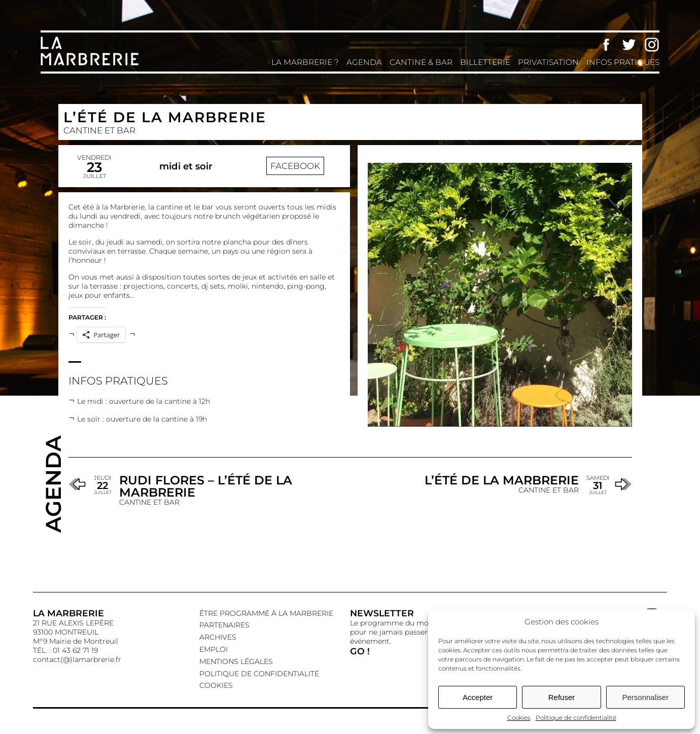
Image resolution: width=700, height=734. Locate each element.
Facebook (606, 45)
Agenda (364, 62)
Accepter (478, 697)
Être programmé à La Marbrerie (266, 613)
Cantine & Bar (421, 62)
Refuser (562, 697)
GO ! (360, 651)
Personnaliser (645, 697)
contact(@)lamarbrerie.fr (77, 659)
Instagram (652, 45)
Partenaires (224, 625)
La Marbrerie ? (305, 62)
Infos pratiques (623, 62)
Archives (218, 637)
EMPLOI (214, 649)
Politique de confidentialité (576, 718)
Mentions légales (236, 661)
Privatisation (548, 62)
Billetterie (485, 62)
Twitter (629, 45)
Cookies (519, 718)
